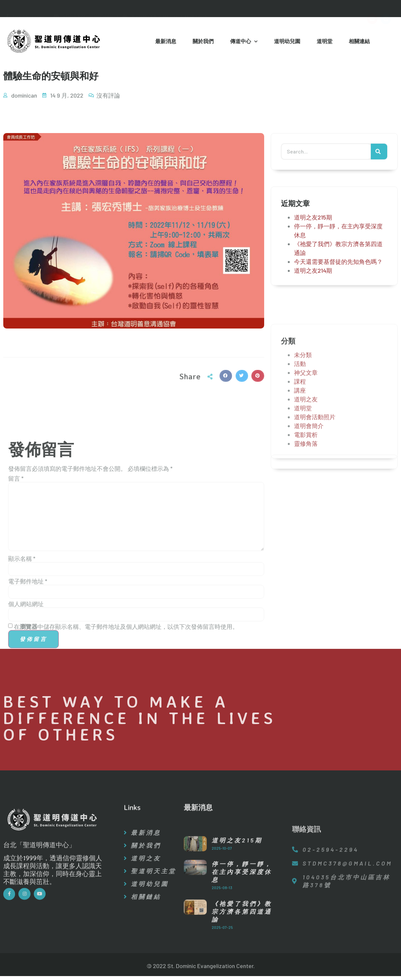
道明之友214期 (313, 279)
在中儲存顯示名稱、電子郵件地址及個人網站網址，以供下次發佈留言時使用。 (126, 730)
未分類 (303, 419)
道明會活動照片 (315, 481)
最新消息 (166, 42)
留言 (16, 582)
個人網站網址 (26, 707)
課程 (300, 446)
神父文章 (306, 437)
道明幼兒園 (287, 42)
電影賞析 (306, 499)
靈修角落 (306, 508)
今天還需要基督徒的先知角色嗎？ (338, 270)
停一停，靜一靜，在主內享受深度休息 (242, 929)
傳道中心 (244, 43)
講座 (300, 455)
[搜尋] (379, 155)
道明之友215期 (313, 226)
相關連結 (359, 42)
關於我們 (203, 42)
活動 (300, 428)
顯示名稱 (22, 662)
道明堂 (325, 42)
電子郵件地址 (28, 685)
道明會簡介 (309, 490)
